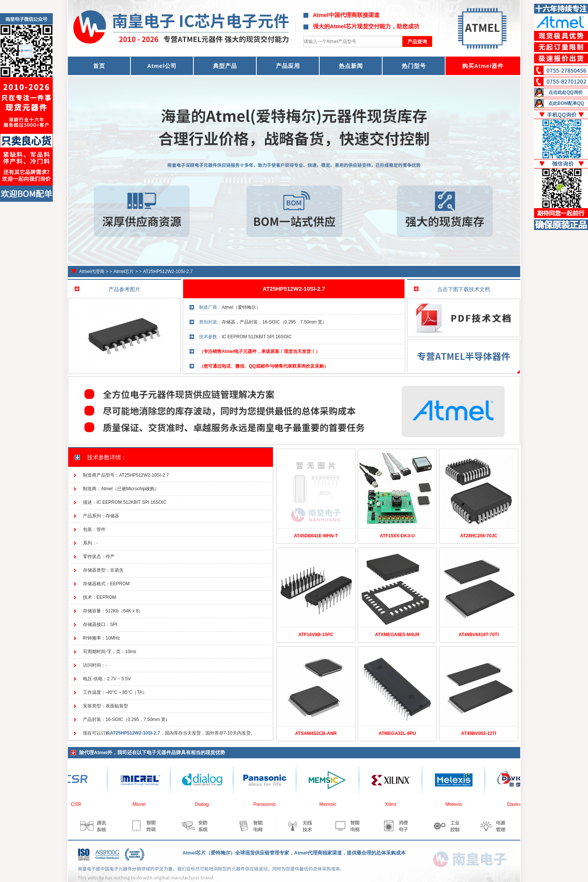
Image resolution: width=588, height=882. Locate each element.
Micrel (141, 804)
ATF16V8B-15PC (316, 635)
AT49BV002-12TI (479, 733)
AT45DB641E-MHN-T (316, 536)
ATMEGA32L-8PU (397, 733)
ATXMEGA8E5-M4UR (397, 635)
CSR (78, 804)
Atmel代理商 (92, 272)
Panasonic (267, 804)
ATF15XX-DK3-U (397, 536)
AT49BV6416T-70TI (479, 635)
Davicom (519, 804)
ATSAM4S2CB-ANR (316, 733)
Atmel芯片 (124, 272)
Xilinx (393, 804)
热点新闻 (351, 66)
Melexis (456, 804)
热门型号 (414, 66)
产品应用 (288, 66)
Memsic (330, 804)
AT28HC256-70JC (479, 536)
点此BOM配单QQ (566, 103)
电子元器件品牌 (164, 752)
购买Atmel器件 (483, 66)
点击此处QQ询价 (566, 92)
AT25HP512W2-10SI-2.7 (168, 272)
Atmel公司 (162, 66)
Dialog (204, 804)
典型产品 (225, 66)
